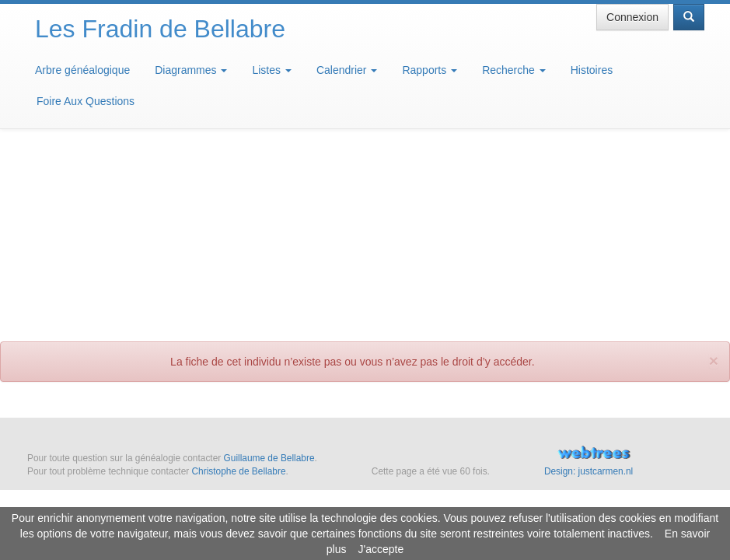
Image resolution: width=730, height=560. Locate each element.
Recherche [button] (514, 70)
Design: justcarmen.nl (589, 471)
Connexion (632, 17)
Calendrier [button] (347, 70)
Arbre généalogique (82, 70)
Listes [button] (271, 70)
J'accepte (381, 549)
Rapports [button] (430, 70)
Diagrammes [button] (191, 70)
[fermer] (714, 163)
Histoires (592, 70)
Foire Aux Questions (86, 101)
